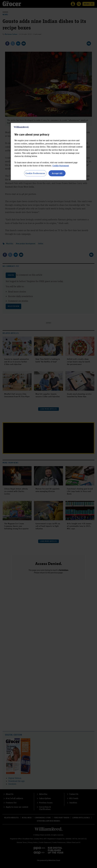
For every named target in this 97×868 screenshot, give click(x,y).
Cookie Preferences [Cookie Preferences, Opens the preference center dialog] (35, 173)
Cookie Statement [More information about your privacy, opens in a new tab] (61, 166)
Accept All (57, 173)
